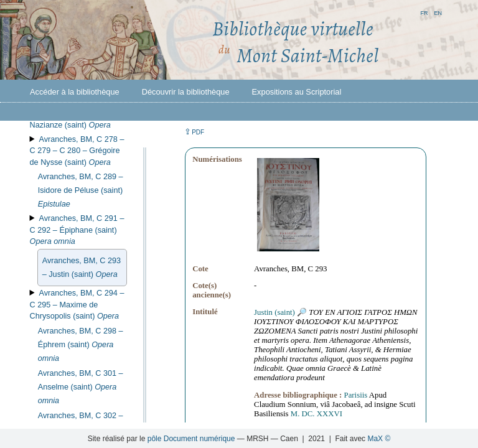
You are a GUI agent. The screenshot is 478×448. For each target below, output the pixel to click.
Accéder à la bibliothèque (75, 92)
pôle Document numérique (191, 439)
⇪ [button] (194, 132)
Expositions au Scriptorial (297, 92)
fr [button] (424, 12)
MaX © (379, 439)
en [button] (438, 12)
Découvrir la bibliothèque (186, 92)
